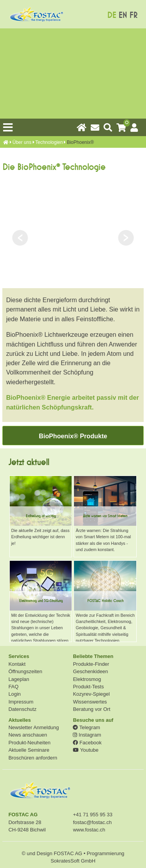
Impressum (21, 702)
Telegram (86, 727)
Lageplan (19, 679)
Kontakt (17, 664)
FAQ (14, 687)
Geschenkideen (90, 671)
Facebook (87, 743)
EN (123, 15)
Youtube (85, 750)
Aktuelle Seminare (29, 750)
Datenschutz (23, 709)
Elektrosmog (87, 679)
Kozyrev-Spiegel (91, 694)
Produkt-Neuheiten (30, 743)
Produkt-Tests (88, 687)
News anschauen (28, 735)
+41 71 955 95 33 (92, 815)
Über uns (22, 142)
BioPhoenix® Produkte (73, 436)
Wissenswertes (90, 702)
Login (15, 694)
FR (133, 15)
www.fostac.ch (89, 830)
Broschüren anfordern (33, 758)
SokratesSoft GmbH (73, 861)
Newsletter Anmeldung (34, 727)
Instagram (87, 735)
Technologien (49, 142)
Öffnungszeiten (26, 671)
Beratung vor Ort (91, 709)
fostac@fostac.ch (92, 822)
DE (112, 15)
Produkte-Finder (91, 664)
